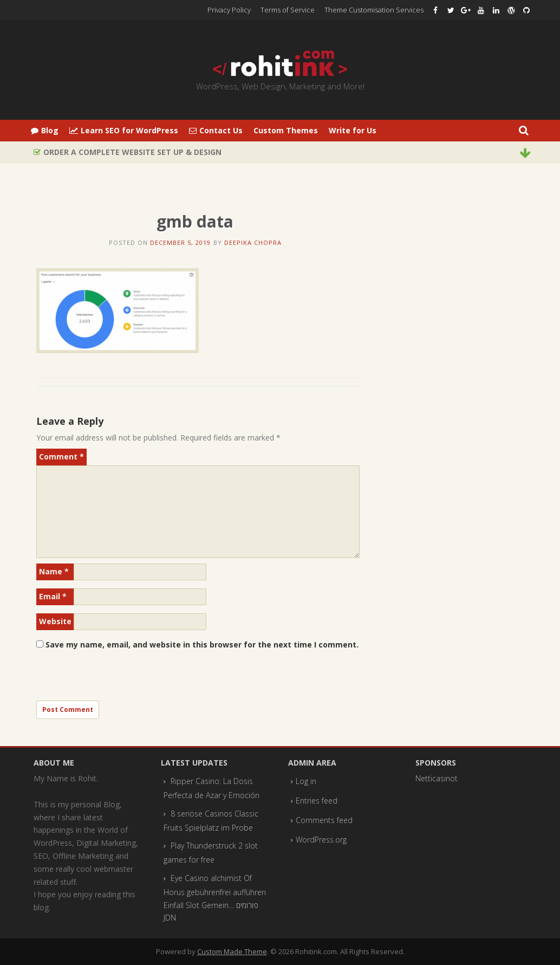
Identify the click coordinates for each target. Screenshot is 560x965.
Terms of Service (288, 10)
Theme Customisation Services (374, 10)
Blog (45, 130)
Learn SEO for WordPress (124, 130)
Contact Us (216, 130)
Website (55, 621)
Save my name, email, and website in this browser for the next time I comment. (202, 645)
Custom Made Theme (232, 951)
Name (54, 571)
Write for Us (353, 130)
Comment (61, 456)
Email (53, 596)
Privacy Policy (229, 10)
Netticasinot (437, 778)
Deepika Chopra (253, 242)
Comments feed (324, 820)
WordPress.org (321, 840)
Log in (306, 781)
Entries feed (317, 801)
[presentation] (119, 679)
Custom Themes (286, 130)
